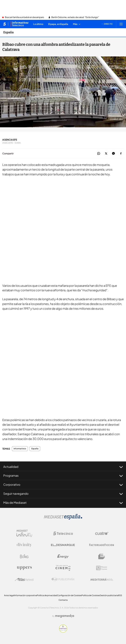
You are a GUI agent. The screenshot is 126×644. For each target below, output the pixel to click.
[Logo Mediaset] (63, 519)
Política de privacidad (47, 595)
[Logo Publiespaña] (63, 579)
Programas (63, 476)
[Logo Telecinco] (63, 533)
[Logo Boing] (24, 556)
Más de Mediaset (63, 503)
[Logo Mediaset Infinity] (24, 533)
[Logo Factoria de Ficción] (102, 545)
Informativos (20, 449)
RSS (120, 595)
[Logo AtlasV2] (24, 579)
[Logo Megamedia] (65, 616)
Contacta (63, 600)
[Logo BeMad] (102, 556)
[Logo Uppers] (24, 568)
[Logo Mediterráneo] (102, 579)
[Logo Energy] (63, 556)
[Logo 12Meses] (102, 568)
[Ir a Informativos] (20, 24)
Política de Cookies (91, 595)
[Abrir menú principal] (121, 24)
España (35, 449)
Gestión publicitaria (109, 595)
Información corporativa (26, 595)
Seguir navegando (63, 494)
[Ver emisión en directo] (107, 24)
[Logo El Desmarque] (63, 545)
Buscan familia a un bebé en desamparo (25, 17)
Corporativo (63, 485)
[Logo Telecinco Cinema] (63, 568)
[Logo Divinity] (24, 545)
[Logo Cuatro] (102, 533)
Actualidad (63, 467)
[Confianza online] (63, 632)
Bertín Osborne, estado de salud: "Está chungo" (75, 17)
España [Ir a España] (8, 32)
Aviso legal (9, 595)
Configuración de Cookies (69, 595)
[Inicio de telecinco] (5, 24)
